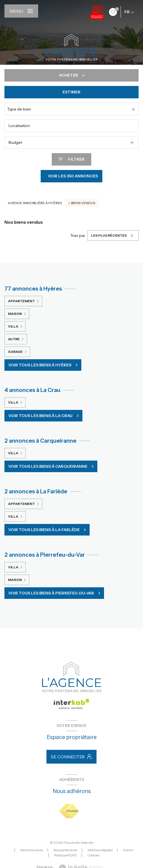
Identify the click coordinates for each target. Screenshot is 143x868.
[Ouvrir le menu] (21, 11)
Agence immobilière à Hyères (35, 203)
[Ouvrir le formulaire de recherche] (71, 159)
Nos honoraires (32, 850)
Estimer (71, 92)
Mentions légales (100, 850)
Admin (128, 850)
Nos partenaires (65, 850)
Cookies (93, 855)
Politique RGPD (66, 855)
